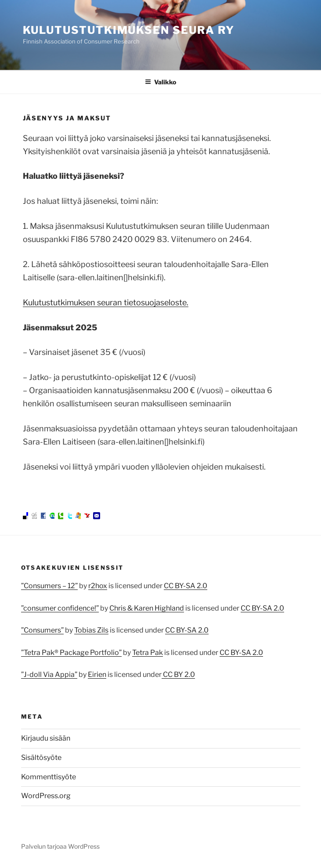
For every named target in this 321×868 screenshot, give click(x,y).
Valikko (160, 82)
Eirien (97, 675)
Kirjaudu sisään (46, 738)
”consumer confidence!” (60, 608)
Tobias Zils (91, 630)
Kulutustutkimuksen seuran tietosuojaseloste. (106, 302)
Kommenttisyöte (49, 777)
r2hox (98, 586)
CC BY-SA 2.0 (186, 586)
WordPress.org (46, 796)
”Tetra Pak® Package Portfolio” (71, 653)
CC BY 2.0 (178, 675)
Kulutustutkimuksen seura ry (129, 30)
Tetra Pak (148, 653)
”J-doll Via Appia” (49, 675)
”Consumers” (42, 630)
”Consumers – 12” (49, 586)
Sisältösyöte (41, 758)
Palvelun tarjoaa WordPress (60, 846)
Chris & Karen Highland (147, 608)
